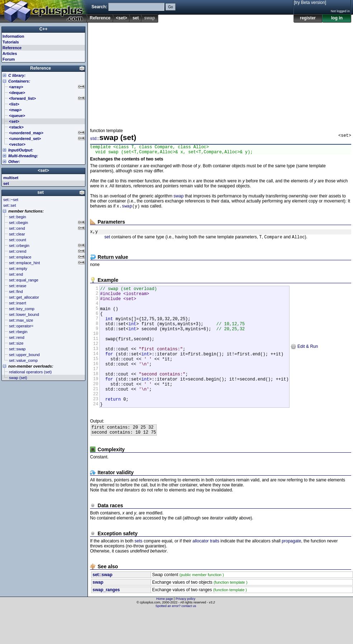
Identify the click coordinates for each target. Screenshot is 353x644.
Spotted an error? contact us (176, 639)
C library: (17, 75)
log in (337, 18)
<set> (121, 18)
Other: (14, 162)
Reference (100, 18)
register (308, 18)
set (135, 18)
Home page (165, 631)
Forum (9, 59)
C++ (44, 29)
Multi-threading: (23, 156)
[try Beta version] (310, 3)
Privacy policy (185, 631)
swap (179, 198)
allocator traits (206, 574)
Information (13, 36)
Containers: (19, 81)
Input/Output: (21, 150)
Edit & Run (304, 364)
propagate (291, 574)
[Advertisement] (217, 73)
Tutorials (11, 42)
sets (138, 574)
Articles (10, 53)
